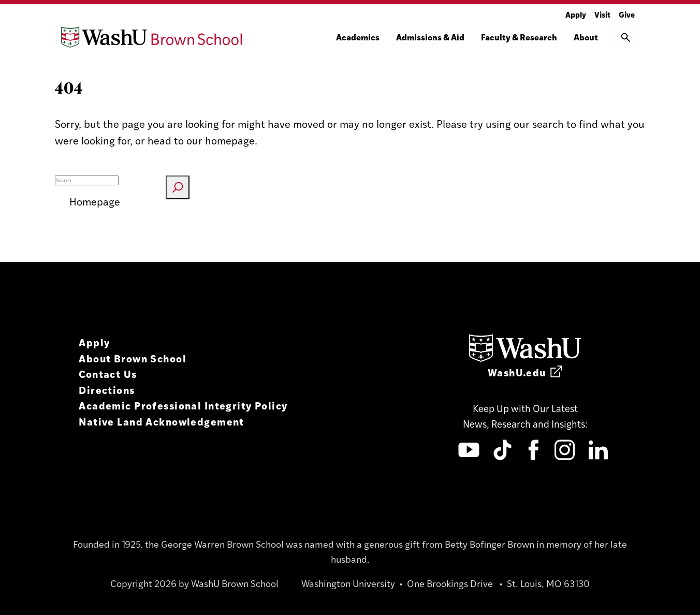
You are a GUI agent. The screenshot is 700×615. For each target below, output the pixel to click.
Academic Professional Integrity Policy (183, 405)
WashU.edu (525, 372)
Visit (602, 14)
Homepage (95, 201)
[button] (626, 37)
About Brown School (133, 358)
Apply (576, 14)
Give (627, 14)
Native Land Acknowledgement (162, 421)
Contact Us (108, 374)
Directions (107, 390)
